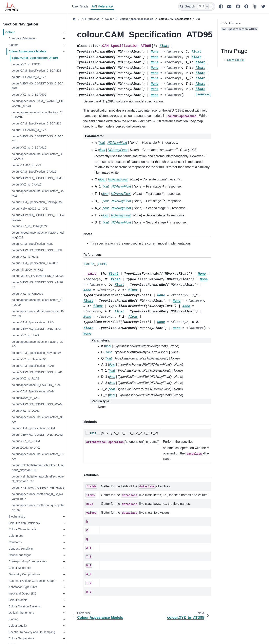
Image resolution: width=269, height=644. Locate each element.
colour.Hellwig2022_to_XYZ (30, 209)
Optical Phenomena (21, 613)
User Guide (80, 6)
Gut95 (102, 264)
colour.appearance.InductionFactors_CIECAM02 (37, 115)
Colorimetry (16, 536)
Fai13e (89, 264)
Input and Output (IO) (22, 593)
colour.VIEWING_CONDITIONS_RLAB (37, 372)
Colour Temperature (21, 638)
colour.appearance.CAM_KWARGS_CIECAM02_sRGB (38, 103)
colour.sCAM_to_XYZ (26, 398)
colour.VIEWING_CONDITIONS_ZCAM (37, 435)
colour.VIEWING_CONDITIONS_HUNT (37, 250)
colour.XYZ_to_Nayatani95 (29, 359)
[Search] (197, 6)
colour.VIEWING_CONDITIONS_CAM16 (38, 178)
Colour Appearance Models (27, 51)
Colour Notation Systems (25, 606)
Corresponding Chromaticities (28, 561)
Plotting (13, 619)
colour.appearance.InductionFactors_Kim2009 (37, 302)
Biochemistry (17, 516)
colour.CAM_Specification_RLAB (33, 366)
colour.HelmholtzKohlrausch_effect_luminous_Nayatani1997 (38, 468)
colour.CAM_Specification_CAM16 (34, 172)
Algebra (14, 45)
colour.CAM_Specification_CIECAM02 (36, 71)
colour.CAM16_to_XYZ (26, 165)
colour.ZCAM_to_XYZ (26, 448)
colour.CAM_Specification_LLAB (33, 322)
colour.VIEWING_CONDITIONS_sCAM (37, 404)
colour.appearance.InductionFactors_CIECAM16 (37, 156)
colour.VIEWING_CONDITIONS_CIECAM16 (37, 139)
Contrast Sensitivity (21, 549)
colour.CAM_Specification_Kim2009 (35, 263)
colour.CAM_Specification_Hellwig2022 (37, 202)
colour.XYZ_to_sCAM (26, 411)
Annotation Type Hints (23, 587)
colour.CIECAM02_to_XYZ (29, 77)
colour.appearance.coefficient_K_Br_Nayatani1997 (37, 496)
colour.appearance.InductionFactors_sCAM (37, 419)
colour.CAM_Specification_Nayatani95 (36, 353)
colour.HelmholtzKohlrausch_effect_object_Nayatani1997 (38, 479)
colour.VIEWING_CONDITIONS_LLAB (37, 329)
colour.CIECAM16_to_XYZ (29, 130)
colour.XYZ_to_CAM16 (26, 184)
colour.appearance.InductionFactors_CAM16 (38, 193)
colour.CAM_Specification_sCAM (33, 391)
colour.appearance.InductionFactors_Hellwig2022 (38, 235)
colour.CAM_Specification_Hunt (32, 244)
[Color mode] (221, 6)
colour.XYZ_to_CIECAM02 (29, 95)
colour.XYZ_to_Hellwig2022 (30, 226)
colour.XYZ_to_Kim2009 (27, 294)
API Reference (102, 6)
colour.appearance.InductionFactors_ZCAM (38, 456)
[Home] (74, 19)
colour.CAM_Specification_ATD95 (35, 58)
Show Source (236, 60)
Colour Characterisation (24, 529)
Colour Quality (18, 626)
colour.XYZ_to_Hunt (25, 257)
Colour (10, 32)
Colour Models (18, 600)
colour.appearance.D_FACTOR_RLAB (36, 385)
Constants (15, 542)
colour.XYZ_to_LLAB (25, 335)
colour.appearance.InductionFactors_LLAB (37, 344)
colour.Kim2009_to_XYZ (27, 270)
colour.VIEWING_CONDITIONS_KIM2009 (37, 285)
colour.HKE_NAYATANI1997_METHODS (38, 488)
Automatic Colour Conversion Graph (32, 581)
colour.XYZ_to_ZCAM (26, 441)
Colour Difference (20, 568)
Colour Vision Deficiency (24, 523)
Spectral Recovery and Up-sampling (32, 632)
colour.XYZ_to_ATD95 (26, 64)
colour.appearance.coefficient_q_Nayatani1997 (38, 508)
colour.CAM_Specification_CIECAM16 (36, 123)
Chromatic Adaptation (22, 38)
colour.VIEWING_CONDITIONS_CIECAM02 (37, 86)
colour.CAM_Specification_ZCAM (33, 428)
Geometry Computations (24, 574)
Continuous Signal (20, 555)
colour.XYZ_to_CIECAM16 (29, 148)
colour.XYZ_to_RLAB (25, 378)
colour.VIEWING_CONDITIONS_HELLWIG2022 (38, 217)
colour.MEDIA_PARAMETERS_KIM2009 (38, 276)
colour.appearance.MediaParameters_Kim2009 (38, 314)
